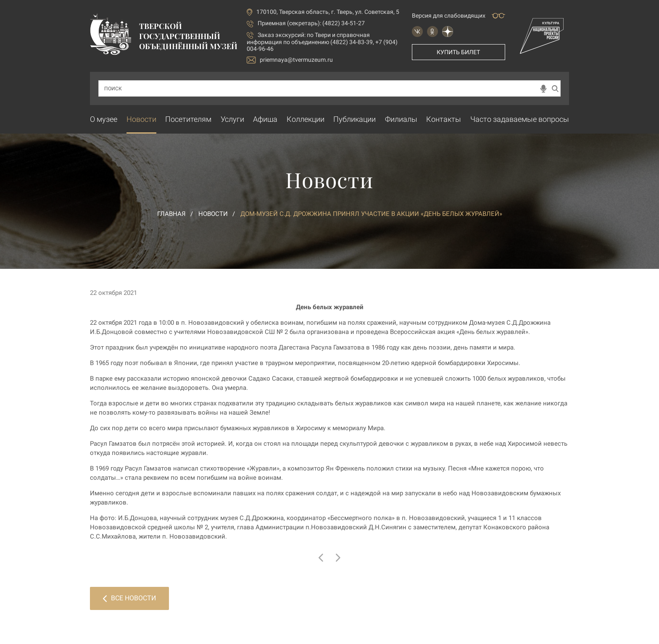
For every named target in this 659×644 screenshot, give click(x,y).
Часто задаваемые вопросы (520, 119)
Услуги (232, 119)
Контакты (444, 119)
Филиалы (401, 119)
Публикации (355, 119)
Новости (141, 119)
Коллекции (306, 119)
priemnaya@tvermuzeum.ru (290, 60)
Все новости (129, 598)
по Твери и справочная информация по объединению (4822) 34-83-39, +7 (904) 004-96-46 (322, 42)
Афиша (265, 119)
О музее (104, 119)
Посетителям (188, 119)
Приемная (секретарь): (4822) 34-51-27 (311, 23)
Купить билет (458, 52)
